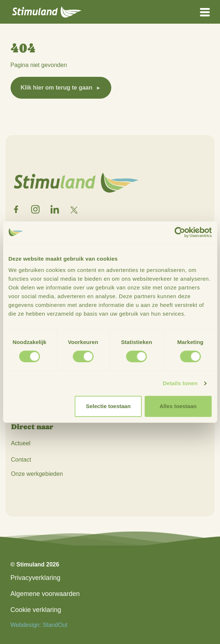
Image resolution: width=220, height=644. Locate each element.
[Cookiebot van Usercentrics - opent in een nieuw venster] (180, 232)
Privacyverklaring (36, 578)
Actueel (21, 443)
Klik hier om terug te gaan (57, 88)
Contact (21, 460)
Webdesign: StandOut (39, 625)
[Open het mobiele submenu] (205, 12)
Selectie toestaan (109, 406)
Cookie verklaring (36, 610)
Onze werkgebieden (37, 474)
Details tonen (180, 383)
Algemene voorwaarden (45, 594)
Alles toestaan (178, 406)
